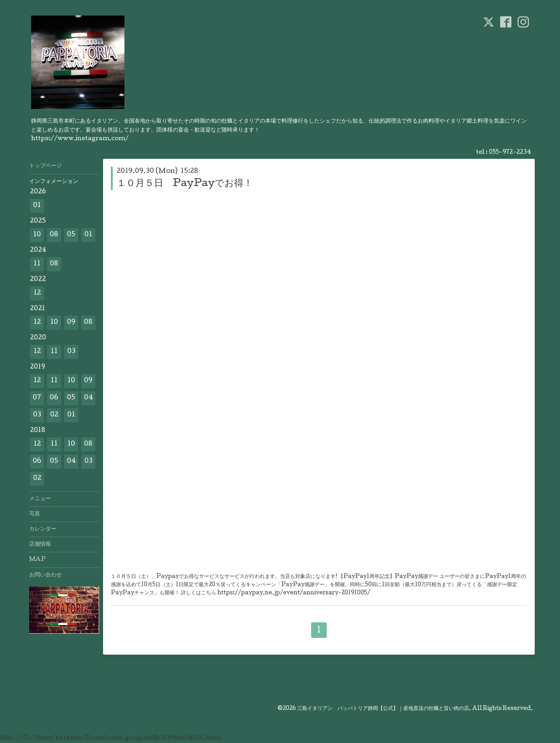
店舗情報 (40, 545)
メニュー (40, 499)
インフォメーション (54, 182)
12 (37, 293)
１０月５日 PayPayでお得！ (185, 184)
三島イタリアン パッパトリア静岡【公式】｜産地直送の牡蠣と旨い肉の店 (383, 709)
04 (88, 398)
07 (37, 398)
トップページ (45, 166)
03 (71, 352)
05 (71, 235)
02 (54, 415)
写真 (35, 514)
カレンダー (43, 529)
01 (37, 206)
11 (37, 264)
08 (54, 235)
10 (37, 235)
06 (54, 398)
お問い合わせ (45, 575)
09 (71, 322)
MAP (38, 560)
